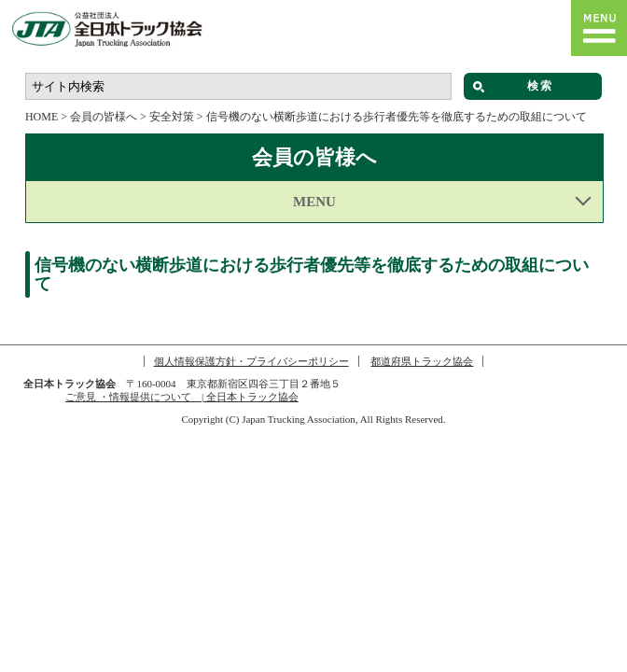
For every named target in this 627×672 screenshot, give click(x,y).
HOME (42, 117)
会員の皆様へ (104, 117)
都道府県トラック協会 (422, 361)
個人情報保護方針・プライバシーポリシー (251, 361)
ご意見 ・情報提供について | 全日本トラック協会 (182, 397)
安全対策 (172, 117)
